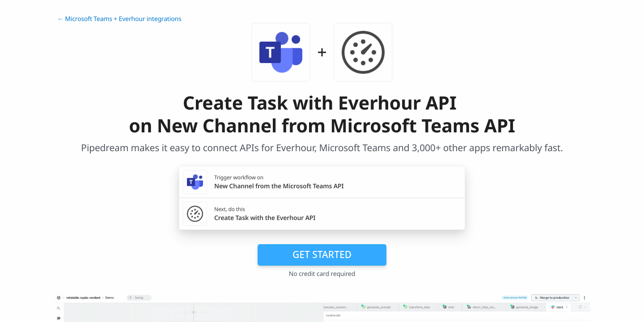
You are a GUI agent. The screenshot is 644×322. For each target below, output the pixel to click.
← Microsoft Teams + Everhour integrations (119, 19)
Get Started (322, 254)
